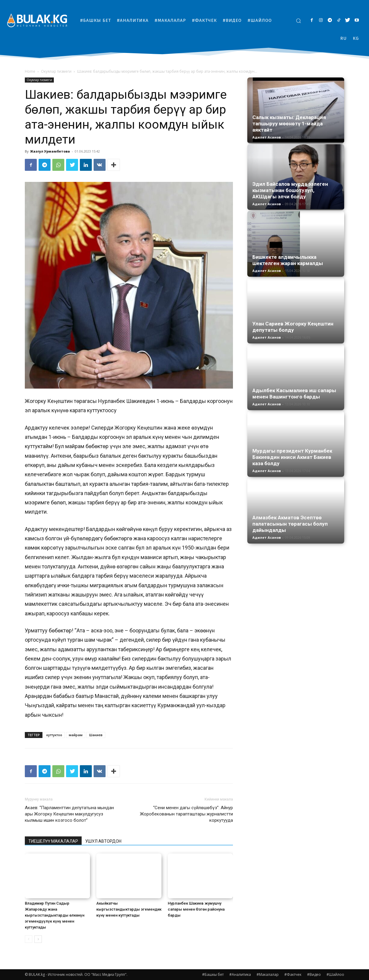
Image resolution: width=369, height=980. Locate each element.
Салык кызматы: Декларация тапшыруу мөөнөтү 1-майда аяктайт (289, 124)
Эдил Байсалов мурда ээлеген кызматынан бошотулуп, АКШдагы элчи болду (290, 190)
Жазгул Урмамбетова (50, 151)
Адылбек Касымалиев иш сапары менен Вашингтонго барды (294, 394)
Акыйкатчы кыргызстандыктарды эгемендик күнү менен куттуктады (129, 909)
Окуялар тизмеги (56, 71)
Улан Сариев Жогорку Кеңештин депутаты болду (293, 327)
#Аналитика (240, 974)
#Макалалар (268, 974)
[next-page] (38, 939)
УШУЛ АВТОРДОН (103, 841)
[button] (298, 21)
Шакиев (96, 735)
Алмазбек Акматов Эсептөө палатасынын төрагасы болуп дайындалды (290, 524)
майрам (76, 735)
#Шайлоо (335, 974)
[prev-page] (29, 939)
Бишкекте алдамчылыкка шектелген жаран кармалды (288, 260)
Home (30, 71)
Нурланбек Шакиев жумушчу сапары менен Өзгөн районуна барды (196, 909)
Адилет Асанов (267, 137)
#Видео (314, 974)
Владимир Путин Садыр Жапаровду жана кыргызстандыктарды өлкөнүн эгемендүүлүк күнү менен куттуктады (55, 915)
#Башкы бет (213, 974)
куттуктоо (54, 735)
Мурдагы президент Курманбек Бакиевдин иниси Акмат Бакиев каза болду (292, 457)
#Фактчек (293, 974)
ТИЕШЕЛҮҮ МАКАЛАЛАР (53, 841)
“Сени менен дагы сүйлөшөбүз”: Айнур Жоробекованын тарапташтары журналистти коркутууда (186, 814)
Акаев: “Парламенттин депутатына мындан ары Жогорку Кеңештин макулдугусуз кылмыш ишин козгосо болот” (69, 814)
